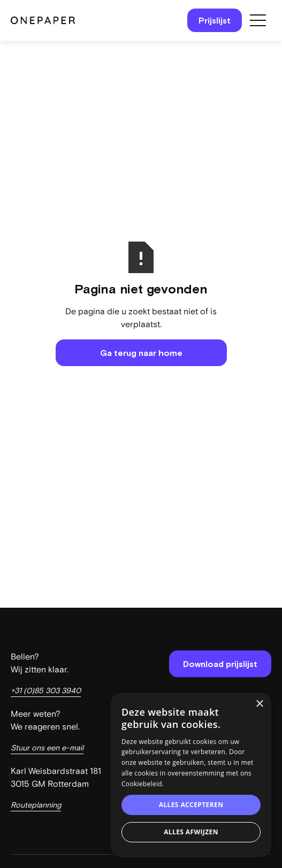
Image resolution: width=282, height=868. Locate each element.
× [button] (259, 704)
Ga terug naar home (141, 353)
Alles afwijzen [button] (191, 832)
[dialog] (191, 775)
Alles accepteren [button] (191, 805)
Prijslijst (215, 20)
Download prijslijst (220, 664)
